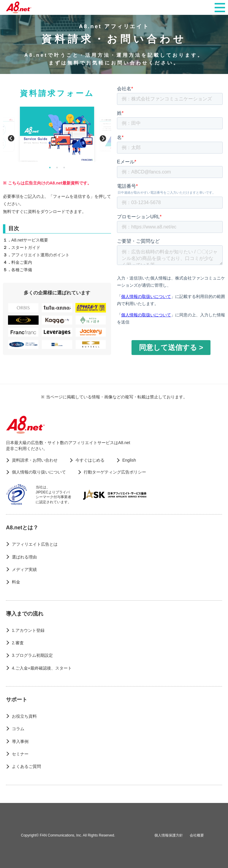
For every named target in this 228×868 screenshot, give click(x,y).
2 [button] (57, 168)
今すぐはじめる (90, 460)
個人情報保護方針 (169, 835)
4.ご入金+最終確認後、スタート (42, 668)
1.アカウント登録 (28, 630)
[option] (57, 134)
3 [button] (64, 168)
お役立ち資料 (24, 716)
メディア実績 (24, 569)
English (129, 460)
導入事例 (20, 741)
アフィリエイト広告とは (35, 544)
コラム (18, 729)
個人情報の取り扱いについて (39, 472)
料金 (16, 582)
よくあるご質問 (26, 766)
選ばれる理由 (24, 557)
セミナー (20, 754)
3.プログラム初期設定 (32, 655)
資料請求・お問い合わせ (35, 460)
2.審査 (18, 643)
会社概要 (197, 835)
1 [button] (50, 168)
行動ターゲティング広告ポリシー (115, 472)
